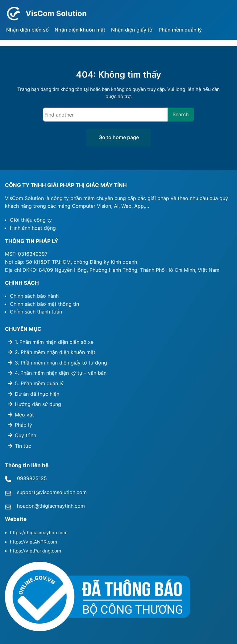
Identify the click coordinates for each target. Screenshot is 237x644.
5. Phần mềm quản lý (39, 383)
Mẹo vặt (24, 415)
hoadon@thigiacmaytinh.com (51, 506)
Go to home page (119, 137)
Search (181, 114)
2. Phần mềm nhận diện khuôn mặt (55, 352)
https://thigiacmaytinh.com (39, 533)
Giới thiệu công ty (31, 220)
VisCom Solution (56, 13)
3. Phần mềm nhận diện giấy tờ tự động (61, 363)
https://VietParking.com (35, 551)
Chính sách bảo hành (34, 296)
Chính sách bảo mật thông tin (44, 304)
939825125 (33, 478)
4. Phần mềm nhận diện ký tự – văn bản (61, 373)
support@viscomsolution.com (52, 492)
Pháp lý (23, 425)
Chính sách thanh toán (36, 312)
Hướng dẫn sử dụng (38, 404)
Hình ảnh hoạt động (33, 228)
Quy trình (25, 435)
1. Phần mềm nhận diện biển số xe (54, 342)
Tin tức (23, 446)
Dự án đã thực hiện (37, 394)
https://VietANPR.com (33, 542)
